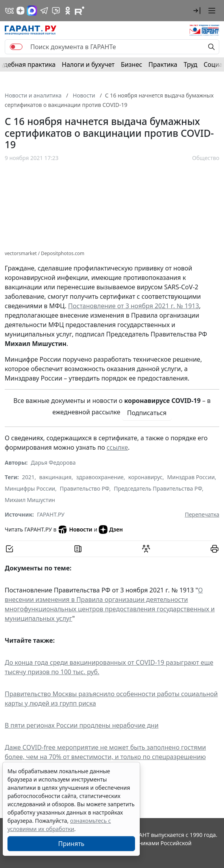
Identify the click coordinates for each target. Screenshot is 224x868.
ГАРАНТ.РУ (51, 514)
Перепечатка (202, 514)
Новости (75, 530)
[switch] (16, 47)
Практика (163, 64)
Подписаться (147, 413)
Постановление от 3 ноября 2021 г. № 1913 (134, 306)
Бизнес (131, 64)
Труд (190, 64)
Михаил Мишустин (30, 500)
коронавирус (145, 477)
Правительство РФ (85, 488)
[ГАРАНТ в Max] (32, 11)
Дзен (111, 530)
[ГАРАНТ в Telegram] (44, 11)
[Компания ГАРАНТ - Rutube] (80, 11)
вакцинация (56, 477)
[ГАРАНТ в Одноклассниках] (68, 11)
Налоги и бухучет (88, 64)
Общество (206, 158)
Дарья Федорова (53, 463)
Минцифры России (30, 488)
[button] (197, 11)
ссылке (117, 447)
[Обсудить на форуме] (146, 549)
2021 (28, 477)
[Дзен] (20, 11)
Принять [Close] (71, 844)
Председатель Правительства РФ (158, 488)
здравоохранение (100, 477)
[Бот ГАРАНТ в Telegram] (56, 11)
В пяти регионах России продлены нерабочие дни (82, 725)
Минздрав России (191, 477)
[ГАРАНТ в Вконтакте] (9, 11)
